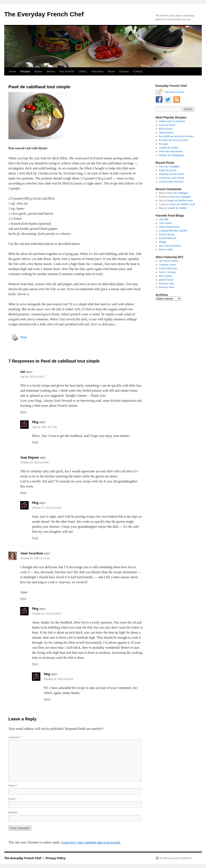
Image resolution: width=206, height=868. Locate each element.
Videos (83, 71)
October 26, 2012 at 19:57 (35, 463)
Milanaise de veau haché (171, 174)
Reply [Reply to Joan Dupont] (23, 493)
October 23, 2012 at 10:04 (58, 679)
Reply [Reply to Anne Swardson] (23, 599)
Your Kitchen (67, 71)
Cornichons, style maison (172, 178)
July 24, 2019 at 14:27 (33, 377)
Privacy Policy (56, 858)
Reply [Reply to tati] (23, 412)
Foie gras (164, 144)
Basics (38, 71)
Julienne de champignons (172, 155)
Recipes (25, 71)
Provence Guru (166, 283)
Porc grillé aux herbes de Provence (176, 136)
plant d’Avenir (166, 280)
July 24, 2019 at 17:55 (44, 427)
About (111, 71)
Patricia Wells (166, 249)
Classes (124, 71)
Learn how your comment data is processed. (91, 842)
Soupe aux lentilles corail (180, 200)
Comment (15, 737)
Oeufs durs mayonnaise (171, 151)
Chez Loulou (165, 223)
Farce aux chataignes (170, 166)
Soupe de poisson (168, 170)
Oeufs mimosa (166, 133)
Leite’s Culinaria (167, 272)
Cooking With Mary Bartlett (173, 231)
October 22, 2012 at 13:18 (35, 558)
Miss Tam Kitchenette (170, 246)
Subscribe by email (174, 92)
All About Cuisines (169, 261)
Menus (51, 71)
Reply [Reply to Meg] (35, 442)
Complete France (168, 265)
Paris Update (165, 276)
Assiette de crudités (169, 148)
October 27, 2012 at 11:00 (47, 508)
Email (12, 799)
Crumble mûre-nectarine (171, 182)
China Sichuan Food (169, 227)
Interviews (97, 71)
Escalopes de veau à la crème (174, 140)
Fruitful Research (168, 238)
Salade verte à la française (172, 121)
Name (13, 786)
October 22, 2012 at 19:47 (47, 614)
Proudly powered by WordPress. (176, 858)
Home (13, 71)
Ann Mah (164, 219)
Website (13, 812)
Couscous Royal (167, 125)
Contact (138, 71)
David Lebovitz (167, 234)
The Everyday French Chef (44, 14)
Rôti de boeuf (166, 129)
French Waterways (168, 268)
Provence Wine (167, 287)
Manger (163, 242)
